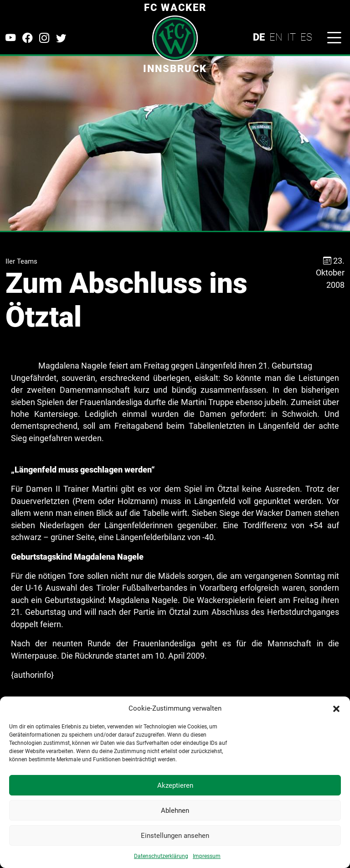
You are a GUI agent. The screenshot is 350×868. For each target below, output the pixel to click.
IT (291, 37)
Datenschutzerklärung (161, 856)
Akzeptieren (175, 785)
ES (306, 37)
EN (276, 37)
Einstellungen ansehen (175, 836)
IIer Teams (21, 261)
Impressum (207, 856)
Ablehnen (175, 811)
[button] (336, 708)
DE (259, 37)
